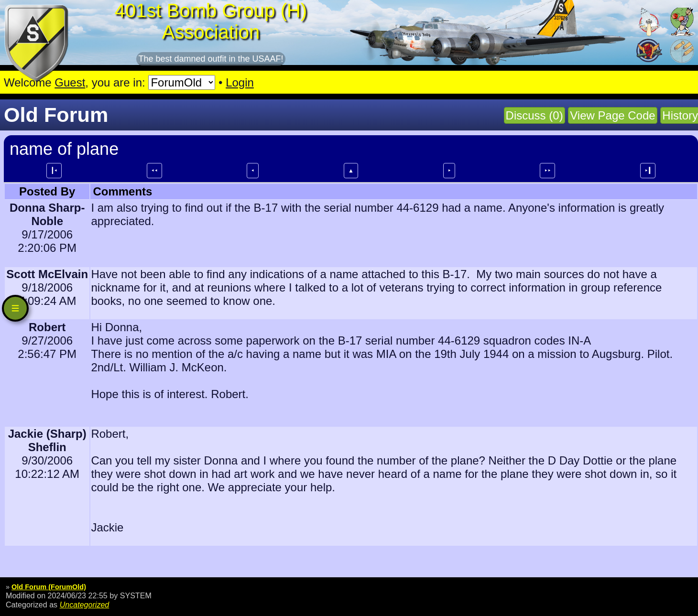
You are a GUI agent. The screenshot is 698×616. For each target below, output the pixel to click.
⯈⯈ (547, 171)
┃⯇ (54, 171)
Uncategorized (85, 605)
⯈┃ (648, 171)
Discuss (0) (534, 115)
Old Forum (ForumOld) (49, 587)
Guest (70, 82)
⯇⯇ (154, 171)
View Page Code (612, 115)
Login (240, 82)
